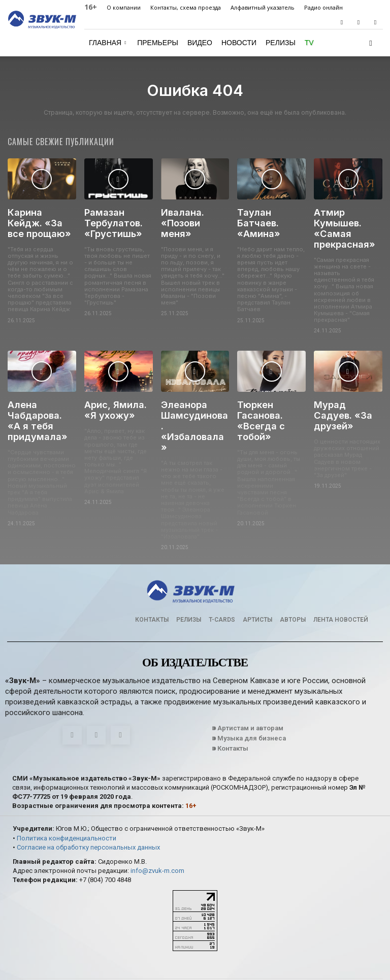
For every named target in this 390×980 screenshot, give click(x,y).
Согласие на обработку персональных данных (88, 814)
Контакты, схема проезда (186, 7)
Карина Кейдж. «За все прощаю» (39, 221)
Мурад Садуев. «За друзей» (346, 402)
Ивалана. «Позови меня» (193, 217)
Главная (108, 43)
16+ (91, 7)
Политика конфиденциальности (67, 804)
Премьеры (158, 43)
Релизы (281, 43)
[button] (371, 43)
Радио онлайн (323, 7)
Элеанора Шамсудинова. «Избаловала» (192, 407)
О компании (124, 7)
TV (309, 43)
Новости (239, 43)
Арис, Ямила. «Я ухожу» (118, 402)
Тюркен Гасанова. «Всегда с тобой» (259, 411)
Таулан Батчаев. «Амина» (271, 217)
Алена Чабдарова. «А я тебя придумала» (39, 411)
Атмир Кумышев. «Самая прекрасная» (341, 226)
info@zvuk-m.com (157, 837)
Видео (200, 43)
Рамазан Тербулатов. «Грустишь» (110, 221)
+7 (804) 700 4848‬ (105, 846)
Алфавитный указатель (263, 7)
